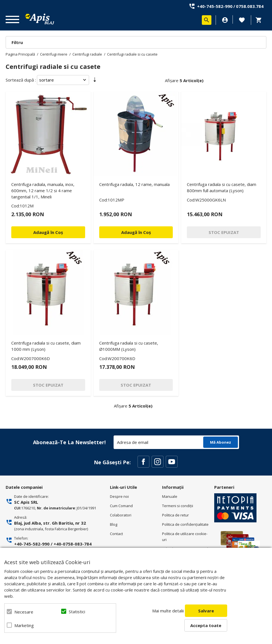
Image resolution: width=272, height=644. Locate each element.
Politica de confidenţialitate (185, 524)
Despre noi (119, 496)
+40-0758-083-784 (73, 544)
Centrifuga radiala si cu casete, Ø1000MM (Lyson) (129, 346)
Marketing (24, 625)
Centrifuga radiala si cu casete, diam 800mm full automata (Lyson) (222, 187)
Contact (116, 534)
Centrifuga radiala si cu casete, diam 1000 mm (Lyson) (46, 346)
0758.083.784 (250, 6)
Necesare (24, 612)
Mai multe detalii (168, 611)
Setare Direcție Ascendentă (95, 81)
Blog (114, 524)
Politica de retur (175, 515)
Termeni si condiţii (178, 506)
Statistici (77, 612)
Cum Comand (121, 506)
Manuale (170, 496)
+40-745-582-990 (215, 6)
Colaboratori (121, 515)
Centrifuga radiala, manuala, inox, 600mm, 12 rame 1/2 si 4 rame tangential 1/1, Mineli (43, 190)
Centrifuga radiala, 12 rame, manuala (134, 184)
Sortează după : (21, 80)
